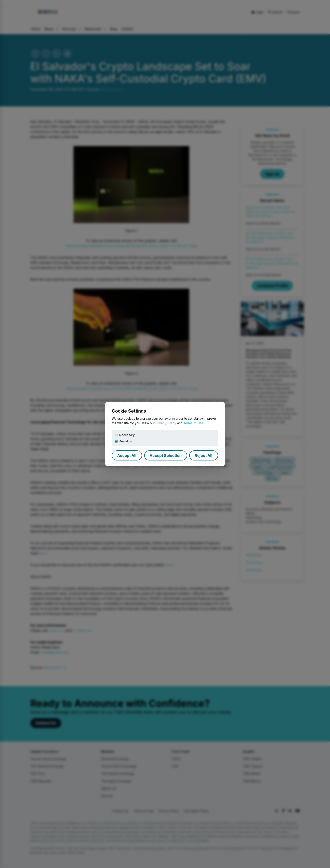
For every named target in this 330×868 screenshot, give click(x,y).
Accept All (127, 456)
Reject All (204, 456)
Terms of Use (193, 423)
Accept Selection (166, 456)
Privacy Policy (166, 423)
